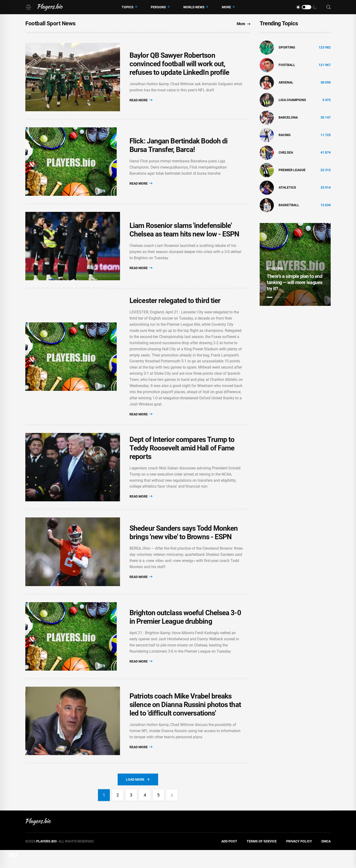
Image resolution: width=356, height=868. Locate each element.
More (226, 7)
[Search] (329, 7)
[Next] (173, 813)
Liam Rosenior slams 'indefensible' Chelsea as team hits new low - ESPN (184, 236)
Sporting (287, 47)
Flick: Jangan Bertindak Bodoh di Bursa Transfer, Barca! (178, 149)
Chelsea (286, 152)
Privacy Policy (299, 859)
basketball (289, 205)
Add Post (229, 859)
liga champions (292, 100)
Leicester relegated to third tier (175, 308)
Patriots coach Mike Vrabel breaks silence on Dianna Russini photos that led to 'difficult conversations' (185, 721)
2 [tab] (278, 297)
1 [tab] (270, 297)
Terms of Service (262, 859)
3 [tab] (286, 297)
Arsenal (286, 82)
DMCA (326, 859)
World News (194, 7)
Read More (141, 101)
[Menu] (28, 7)
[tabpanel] (295, 264)
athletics (287, 187)
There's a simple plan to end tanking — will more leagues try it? (295, 282)
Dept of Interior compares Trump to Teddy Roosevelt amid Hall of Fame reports (182, 457)
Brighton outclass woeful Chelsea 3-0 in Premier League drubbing (185, 631)
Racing (285, 135)
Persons (158, 7)
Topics (128, 7)
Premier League (292, 170)
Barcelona (288, 117)
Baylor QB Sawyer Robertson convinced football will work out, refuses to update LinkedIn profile (179, 65)
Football (287, 65)
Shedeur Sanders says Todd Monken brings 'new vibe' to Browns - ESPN (184, 544)
